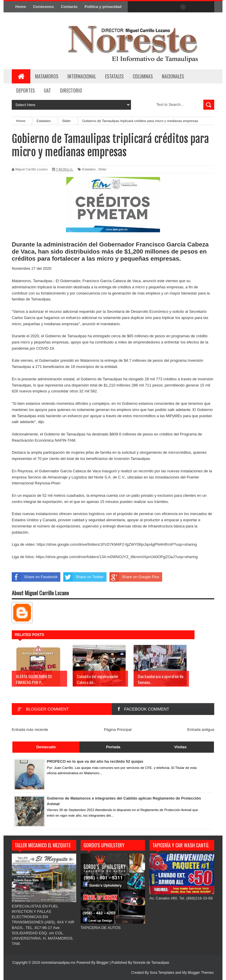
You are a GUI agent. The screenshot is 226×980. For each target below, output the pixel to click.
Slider (102, 169)
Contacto (69, 7)
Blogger (103, 963)
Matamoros (47, 76)
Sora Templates (162, 973)
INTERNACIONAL (82, 76)
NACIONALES (173, 76)
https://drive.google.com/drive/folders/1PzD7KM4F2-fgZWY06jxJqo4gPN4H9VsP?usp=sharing (117, 544)
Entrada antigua (201, 730)
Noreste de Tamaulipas (151, 963)
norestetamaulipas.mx (59, 963)
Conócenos (43, 7)
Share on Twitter (83, 577)
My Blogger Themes (198, 973)
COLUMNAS (143, 76)
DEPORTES (25, 91)
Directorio (71, 91)
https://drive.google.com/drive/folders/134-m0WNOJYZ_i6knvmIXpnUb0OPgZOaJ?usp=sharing (117, 557)
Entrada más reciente (30, 730)
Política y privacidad (103, 7)
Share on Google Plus (134, 577)
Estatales (89, 169)
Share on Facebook (35, 577)
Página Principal (118, 730)
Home (21, 7)
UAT (47, 91)
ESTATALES (114, 76)
